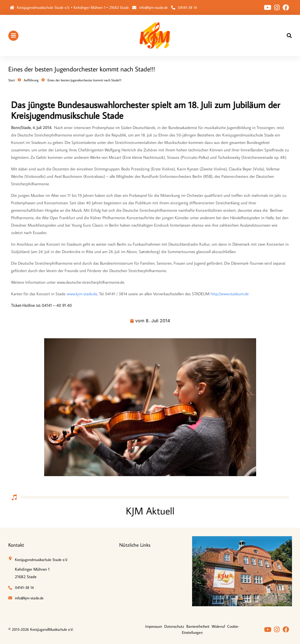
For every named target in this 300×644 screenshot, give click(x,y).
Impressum (154, 626)
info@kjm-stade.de (153, 7)
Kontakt (16, 545)
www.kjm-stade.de (82, 294)
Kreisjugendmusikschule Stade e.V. (41, 560)
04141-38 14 (187, 7)
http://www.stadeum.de (230, 294)
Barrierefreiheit (198, 626)
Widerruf (218, 626)
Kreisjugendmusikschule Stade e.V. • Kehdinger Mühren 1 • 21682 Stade (73, 7)
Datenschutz (174, 626)
